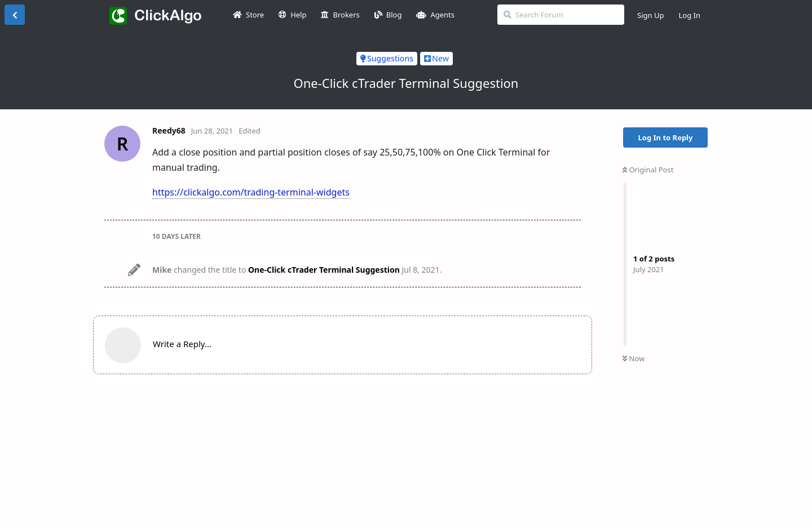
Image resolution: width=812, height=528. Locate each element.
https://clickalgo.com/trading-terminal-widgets (251, 192)
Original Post (648, 170)
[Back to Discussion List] (15, 15)
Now (634, 358)
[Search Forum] (561, 15)
